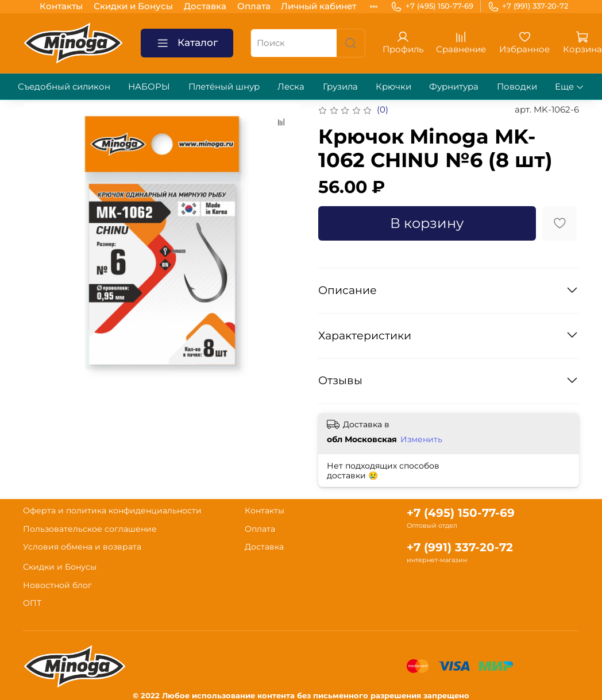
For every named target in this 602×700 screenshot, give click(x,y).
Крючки (393, 86)
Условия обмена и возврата (82, 547)
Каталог (187, 43)
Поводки (517, 86)
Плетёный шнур (224, 86)
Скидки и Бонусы (133, 6)
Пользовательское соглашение (90, 529)
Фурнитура (454, 86)
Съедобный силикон (64, 86)
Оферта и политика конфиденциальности (112, 511)
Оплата (254, 6)
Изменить (421, 439)
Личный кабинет (319, 6)
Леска (291, 86)
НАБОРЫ (149, 86)
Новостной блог (57, 585)
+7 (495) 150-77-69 (432, 6)
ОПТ (32, 603)
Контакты (61, 6)
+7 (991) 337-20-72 (528, 6)
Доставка (205, 6)
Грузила (340, 86)
